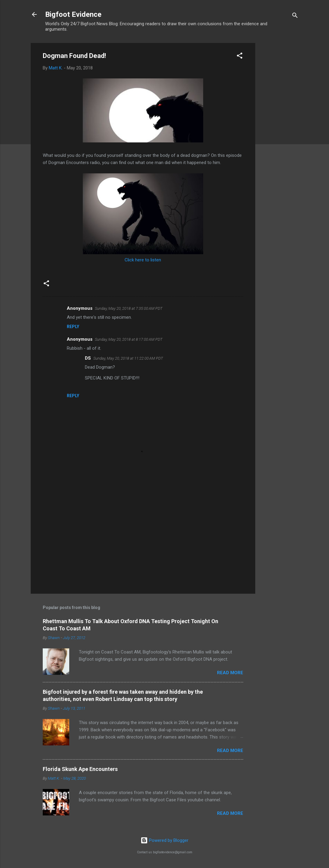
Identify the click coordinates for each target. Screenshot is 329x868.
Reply (73, 327)
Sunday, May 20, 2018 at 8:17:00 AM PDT (129, 339)
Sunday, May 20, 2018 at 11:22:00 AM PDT (128, 358)
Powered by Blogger (165, 840)
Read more (230, 673)
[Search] (295, 16)
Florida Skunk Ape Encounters (80, 769)
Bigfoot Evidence (73, 14)
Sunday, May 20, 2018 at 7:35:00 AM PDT (129, 308)
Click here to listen (143, 260)
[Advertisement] (279, 133)
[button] (240, 57)
